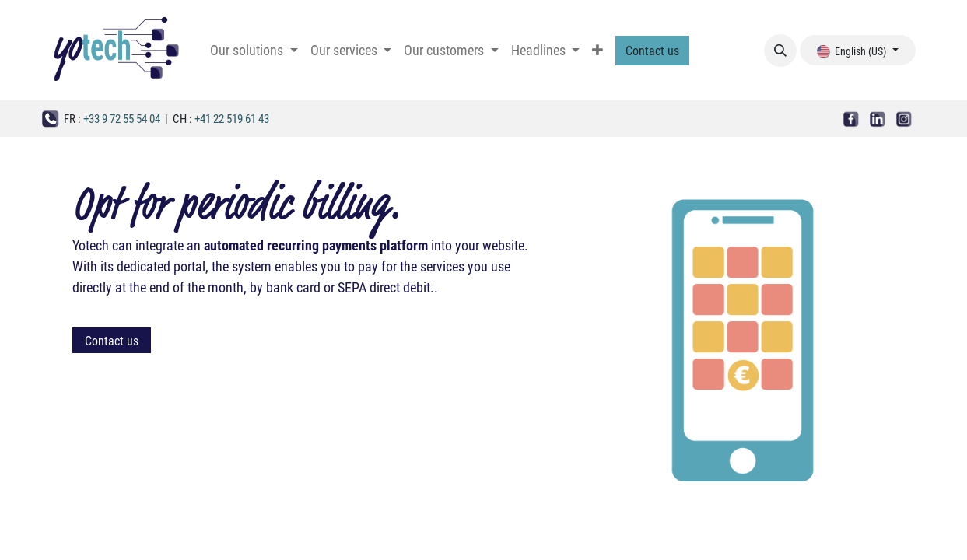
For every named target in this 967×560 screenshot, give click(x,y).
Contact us (652, 50)
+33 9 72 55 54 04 (122, 118)
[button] (780, 51)
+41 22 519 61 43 (232, 118)
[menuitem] (254, 50)
